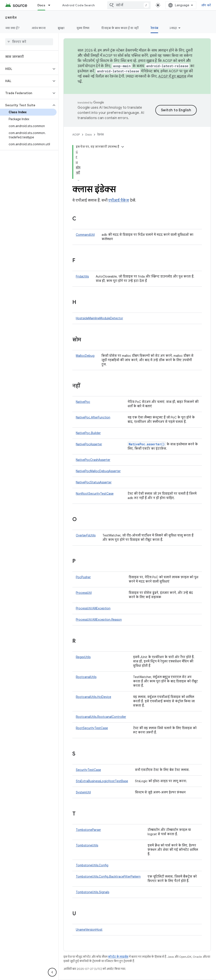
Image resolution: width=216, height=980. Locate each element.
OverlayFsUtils (86, 535)
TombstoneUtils (87, 845)
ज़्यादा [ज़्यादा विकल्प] (173, 28)
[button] (26, 69)
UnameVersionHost (89, 930)
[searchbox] (29, 42)
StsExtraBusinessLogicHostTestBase (102, 781)
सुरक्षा (61, 28)
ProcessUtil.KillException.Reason (99, 620)
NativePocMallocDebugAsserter (98, 471)
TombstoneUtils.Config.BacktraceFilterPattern (108, 877)
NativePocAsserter (89, 444)
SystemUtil (83, 792)
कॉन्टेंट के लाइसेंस (118, 957)
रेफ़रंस (101, 135)
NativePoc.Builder (88, 433)
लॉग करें (206, 5)
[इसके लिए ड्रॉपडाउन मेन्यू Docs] (51, 5)
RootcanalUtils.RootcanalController (101, 717)
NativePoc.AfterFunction (93, 417)
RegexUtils (83, 657)
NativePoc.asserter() (147, 444)
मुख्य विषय (83, 28)
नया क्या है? (12, 28)
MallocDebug (85, 356)
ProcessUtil (84, 593)
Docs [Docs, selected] (41, 5)
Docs (89, 135)
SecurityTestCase (88, 770)
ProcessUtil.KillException (93, 608)
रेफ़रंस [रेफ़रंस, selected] (154, 28)
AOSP (76, 135)
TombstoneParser (88, 830)
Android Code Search (79, 5)
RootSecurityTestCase (92, 728)
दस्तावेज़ (11, 18)
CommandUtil (85, 235)
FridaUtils (82, 276)
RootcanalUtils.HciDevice (93, 697)
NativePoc (83, 402)
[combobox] (129, 5)
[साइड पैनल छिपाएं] (52, 972)
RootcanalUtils (86, 677)
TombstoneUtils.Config (92, 865)
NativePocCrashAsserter (93, 460)
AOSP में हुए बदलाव (172, 76)
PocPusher (83, 577)
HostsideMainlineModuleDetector (99, 318)
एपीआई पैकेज (119, 200)
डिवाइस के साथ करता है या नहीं (120, 28)
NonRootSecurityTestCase (95, 494)
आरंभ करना (39, 28)
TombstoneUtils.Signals (93, 892)
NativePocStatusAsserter (94, 482)
